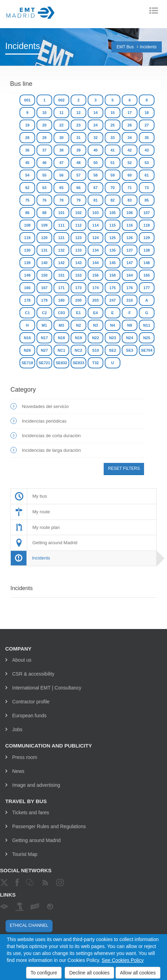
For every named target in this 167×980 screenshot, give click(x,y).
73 (146, 188)
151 (61, 275)
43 (146, 150)
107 (146, 213)
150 (44, 275)
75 (27, 200)
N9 (129, 325)
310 (129, 300)
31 (78, 138)
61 (146, 175)
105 (112, 213)
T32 (96, 363)
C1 (27, 313)
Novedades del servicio (45, 406)
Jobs (17, 729)
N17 (44, 338)
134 (95, 250)
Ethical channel (29, 925)
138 (146, 250)
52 (129, 163)
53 (146, 163)
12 (78, 113)
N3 (95, 325)
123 (78, 238)
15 (112, 113)
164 (129, 275)
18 (146, 113)
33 (112, 138)
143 (78, 263)
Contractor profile (31, 702)
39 (78, 150)
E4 (96, 313)
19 (27, 125)
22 (61, 125)
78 (61, 200)
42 (129, 150)
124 (95, 238)
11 (61, 113)
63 (44, 188)
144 (95, 263)
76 (44, 200)
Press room (25, 757)
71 (129, 188)
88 (44, 213)
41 (112, 150)
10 (44, 113)
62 (27, 188)
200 (78, 300)
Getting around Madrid (36, 840)
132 (61, 250)
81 (95, 200)
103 (95, 213)
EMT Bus (125, 47)
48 (78, 163)
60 (129, 175)
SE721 (44, 363)
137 (129, 250)
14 (95, 113)
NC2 (78, 350)
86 (27, 213)
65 (61, 188)
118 (146, 225)
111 (61, 225)
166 (27, 288)
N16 (27, 338)
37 (44, 150)
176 (129, 288)
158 (112, 275)
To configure (44, 973)
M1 (44, 325)
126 (129, 238)
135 (112, 250)
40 (95, 150)
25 (112, 125)
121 (61, 238)
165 (146, 275)
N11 (146, 325)
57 (78, 175)
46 (44, 163)
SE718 (27, 363)
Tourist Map (25, 854)
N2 (78, 325)
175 (112, 288)
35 (146, 138)
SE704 (147, 350)
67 (95, 188)
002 (61, 100)
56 (61, 175)
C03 (61, 313)
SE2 (113, 350)
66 (78, 188)
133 (78, 250)
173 (78, 288)
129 (146, 238)
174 (95, 288)
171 (61, 288)
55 (44, 175)
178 (27, 300)
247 (112, 300)
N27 (44, 350)
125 (112, 238)
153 (78, 275)
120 (44, 238)
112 (78, 225)
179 (44, 300)
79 (78, 200)
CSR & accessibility (33, 674)
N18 (61, 338)
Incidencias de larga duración (51, 450)
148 (146, 263)
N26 (27, 350)
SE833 (78, 363)
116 (129, 225)
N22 (95, 338)
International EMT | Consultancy (47, 688)
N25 (146, 338)
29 (44, 138)
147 (129, 263)
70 (112, 188)
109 (44, 225)
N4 (112, 325)
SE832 (61, 363)
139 (27, 263)
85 (146, 200)
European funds (29, 716)
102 (78, 213)
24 (95, 125)
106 (129, 213)
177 (146, 288)
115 (112, 225)
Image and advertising (36, 785)
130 (27, 250)
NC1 (61, 350)
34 (129, 138)
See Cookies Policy (123, 960)
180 (61, 300)
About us (22, 660)
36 (27, 150)
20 (44, 125)
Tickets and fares (31, 812)
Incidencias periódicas (44, 421)
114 (95, 225)
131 (44, 250)
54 (27, 175)
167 (44, 288)
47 (61, 163)
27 (146, 125)
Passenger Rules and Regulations (49, 826)
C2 (44, 313)
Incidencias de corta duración (51, 436)
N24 (129, 338)
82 (112, 200)
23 (78, 125)
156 (95, 275)
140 (44, 263)
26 (129, 125)
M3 (61, 325)
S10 (96, 350)
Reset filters (124, 468)
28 (27, 138)
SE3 (130, 350)
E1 (78, 313)
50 (95, 163)
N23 (112, 338)
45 (27, 163)
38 (61, 150)
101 (61, 213)
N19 (78, 338)
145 (112, 263)
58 (95, 175)
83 (129, 200)
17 (129, 113)
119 (27, 238)
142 (61, 263)
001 (27, 100)
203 (95, 300)
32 (95, 138)
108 (27, 225)
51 (112, 163)
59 (112, 175)
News (18, 771)
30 (61, 138)
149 (27, 275)
